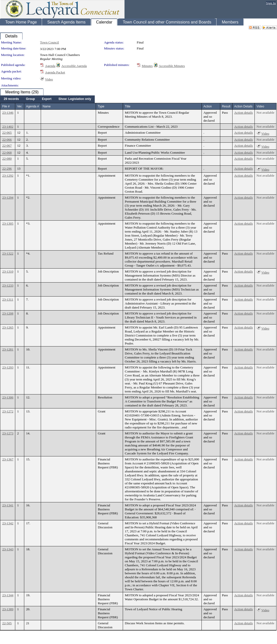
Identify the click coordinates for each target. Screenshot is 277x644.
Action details (243, 113)
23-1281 (8, 349)
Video (49, 79)
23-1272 (8, 411)
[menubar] (47, 99)
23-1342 (8, 523)
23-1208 (8, 313)
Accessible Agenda (74, 66)
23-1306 (8, 397)
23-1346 (8, 113)
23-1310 (8, 271)
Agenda (50, 66)
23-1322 (8, 253)
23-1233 (8, 285)
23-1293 (8, 367)
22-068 (7, 153)
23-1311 (8, 299)
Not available (265, 113)
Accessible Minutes (172, 66)
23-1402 (8, 127)
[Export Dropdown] (47, 99)
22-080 (7, 159)
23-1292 (8, 175)
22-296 (7, 168)
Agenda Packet (55, 72)
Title (127, 106)
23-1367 (8, 459)
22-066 (7, 140)
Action (208, 106)
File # (6, 106)
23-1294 (8, 197)
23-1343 (8, 549)
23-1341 (8, 505)
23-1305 (8, 223)
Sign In (271, 3)
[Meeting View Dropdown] (75, 99)
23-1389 (8, 609)
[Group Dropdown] (30, 99)
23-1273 (8, 433)
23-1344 (8, 595)
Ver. (20, 106)
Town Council (49, 42)
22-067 (7, 146)
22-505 (7, 623)
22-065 (7, 133)
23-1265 (8, 327)
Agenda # (32, 106)
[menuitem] (11, 99)
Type (101, 106)
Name (47, 106)
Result (226, 106)
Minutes (147, 66)
